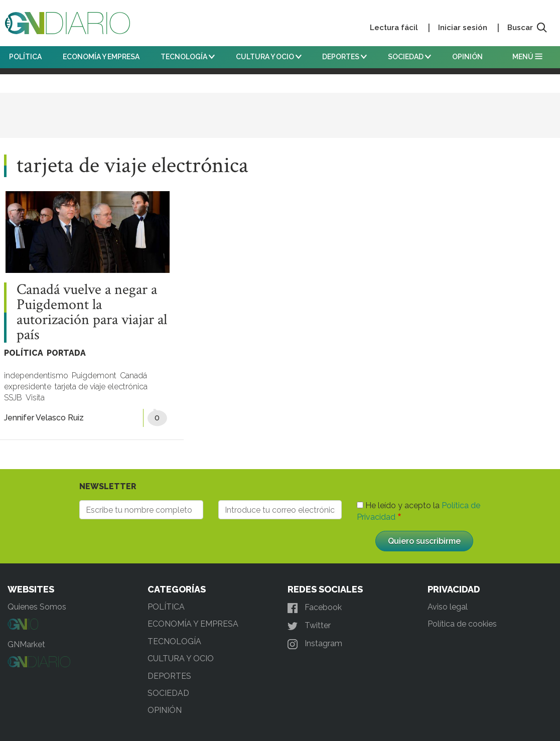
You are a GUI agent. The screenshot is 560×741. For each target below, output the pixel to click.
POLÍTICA (25, 57)
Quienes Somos (37, 607)
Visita (35, 398)
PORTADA (66, 353)
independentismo (36, 376)
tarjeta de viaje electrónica (101, 387)
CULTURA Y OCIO (269, 57)
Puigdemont (94, 376)
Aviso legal (448, 607)
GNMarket (26, 644)
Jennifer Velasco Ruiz (44, 418)
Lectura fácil (394, 28)
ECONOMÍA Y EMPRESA (101, 57)
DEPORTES (344, 57)
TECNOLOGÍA (188, 57)
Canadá (133, 376)
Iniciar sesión (463, 28)
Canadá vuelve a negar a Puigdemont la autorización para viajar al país (92, 313)
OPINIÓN (467, 57)
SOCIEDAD (409, 57)
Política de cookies (462, 624)
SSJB (13, 398)
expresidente (28, 387)
